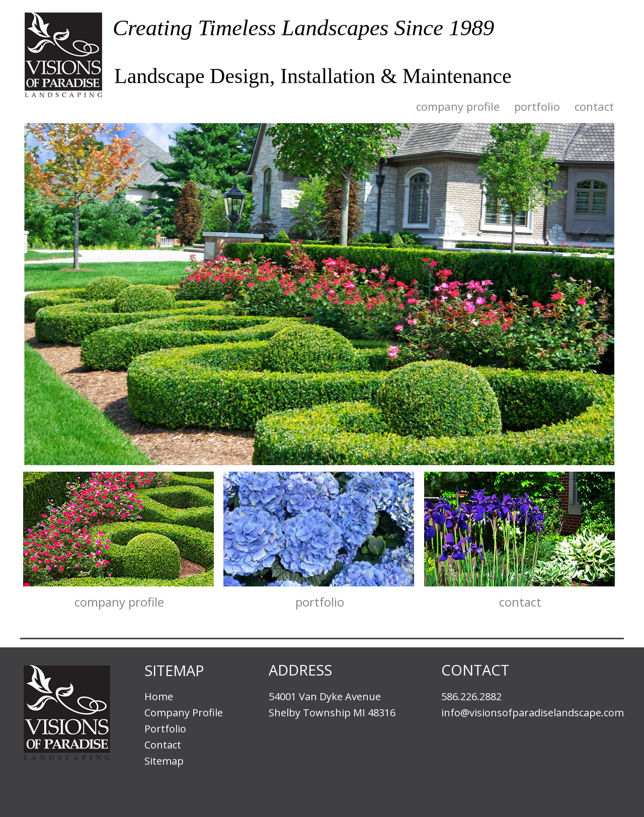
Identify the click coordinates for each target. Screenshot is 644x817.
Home (159, 696)
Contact (594, 107)
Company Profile (458, 107)
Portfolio (537, 107)
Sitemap (164, 761)
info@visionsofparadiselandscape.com (533, 713)
